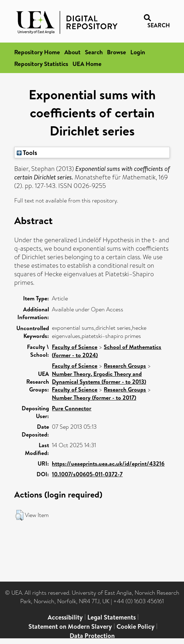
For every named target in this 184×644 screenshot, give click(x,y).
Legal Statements (112, 617)
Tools (27, 152)
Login (138, 52)
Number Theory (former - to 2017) (94, 398)
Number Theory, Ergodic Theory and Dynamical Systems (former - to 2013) (99, 378)
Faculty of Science (75, 347)
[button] (19, 515)
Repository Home (37, 52)
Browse (117, 52)
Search (94, 52)
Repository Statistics (41, 64)
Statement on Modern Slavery (70, 626)
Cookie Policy (136, 626)
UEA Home (87, 64)
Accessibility (65, 617)
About (72, 52)
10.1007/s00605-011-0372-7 (87, 474)
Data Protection (92, 636)
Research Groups (125, 366)
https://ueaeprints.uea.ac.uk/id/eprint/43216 (108, 463)
